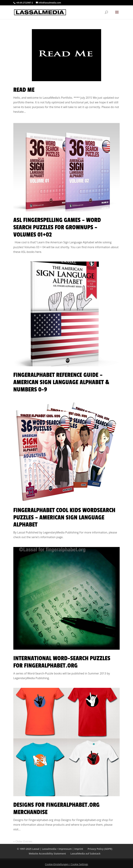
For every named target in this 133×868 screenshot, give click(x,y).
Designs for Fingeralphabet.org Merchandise (56, 809)
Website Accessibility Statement (47, 854)
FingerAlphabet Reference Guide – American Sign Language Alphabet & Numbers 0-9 (61, 382)
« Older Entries (23, 841)
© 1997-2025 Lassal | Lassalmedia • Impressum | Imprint (50, 849)
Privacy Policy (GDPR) (100, 849)
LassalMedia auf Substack (85, 854)
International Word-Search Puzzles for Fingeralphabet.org (62, 662)
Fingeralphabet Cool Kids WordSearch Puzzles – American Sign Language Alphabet (64, 518)
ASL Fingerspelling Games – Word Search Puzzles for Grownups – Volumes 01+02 (57, 227)
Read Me (24, 90)
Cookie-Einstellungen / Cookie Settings (67, 864)
